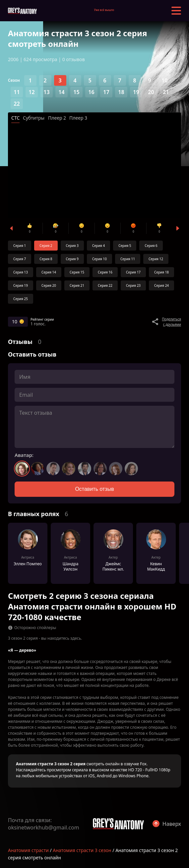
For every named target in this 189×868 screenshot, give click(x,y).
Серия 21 (77, 285)
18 (121, 92)
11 (17, 92)
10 (164, 80)
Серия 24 (161, 285)
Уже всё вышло (104, 10)
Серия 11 (128, 259)
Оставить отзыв (94, 489)
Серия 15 (77, 272)
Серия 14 (49, 272)
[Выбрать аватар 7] (116, 469)
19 (136, 92)
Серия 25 (21, 299)
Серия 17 (133, 272)
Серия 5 (125, 246)
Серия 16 (105, 272)
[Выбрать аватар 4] (69, 469)
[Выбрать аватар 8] (131, 469)
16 (91, 92)
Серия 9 (72, 259)
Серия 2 (46, 246)
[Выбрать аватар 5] (85, 469)
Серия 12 (156, 259)
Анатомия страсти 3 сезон (82, 850)
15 (76, 92)
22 (17, 104)
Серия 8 (46, 259)
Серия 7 (20, 259)
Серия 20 (49, 285)
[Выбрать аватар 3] (53, 469)
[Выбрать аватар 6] (100, 469)
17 (106, 92)
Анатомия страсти (28, 850)
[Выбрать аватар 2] (37, 469)
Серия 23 (133, 285)
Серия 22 (105, 285)
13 (46, 92)
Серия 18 (161, 272)
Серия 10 (99, 259)
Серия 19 (21, 285)
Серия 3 (72, 246)
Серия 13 (21, 272)
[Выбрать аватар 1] (22, 469)
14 (61, 92)
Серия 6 (151, 246)
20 (151, 92)
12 (31, 92)
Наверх (172, 824)
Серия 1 (20, 246)
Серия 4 (98, 246)
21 (166, 92)
